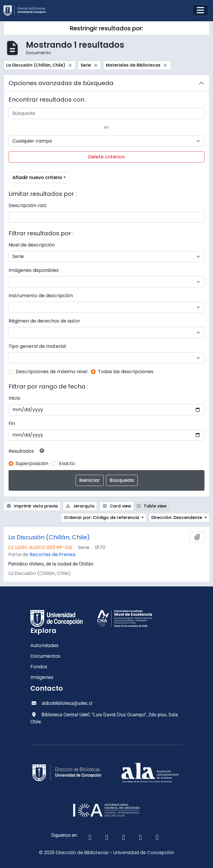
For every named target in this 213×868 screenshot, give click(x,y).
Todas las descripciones (126, 372)
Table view (152, 506)
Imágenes (42, 677)
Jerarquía (80, 506)
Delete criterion (106, 157)
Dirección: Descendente (177, 518)
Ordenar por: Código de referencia (102, 518)
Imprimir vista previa (32, 506)
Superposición (32, 463)
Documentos (45, 656)
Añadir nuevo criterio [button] (37, 177)
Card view (117, 506)
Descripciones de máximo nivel (51, 372)
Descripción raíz (27, 205)
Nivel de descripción (32, 245)
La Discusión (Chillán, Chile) (49, 537)
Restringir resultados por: (106, 28)
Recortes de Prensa (52, 554)
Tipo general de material (37, 346)
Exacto (67, 463)
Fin (12, 423)
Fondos (39, 667)
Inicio (14, 398)
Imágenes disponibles (34, 270)
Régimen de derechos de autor (44, 321)
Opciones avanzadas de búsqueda (61, 83)
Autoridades (44, 645)
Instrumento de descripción (41, 296)
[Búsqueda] (106, 113)
